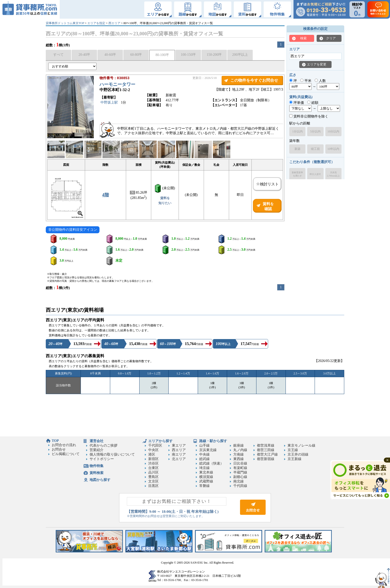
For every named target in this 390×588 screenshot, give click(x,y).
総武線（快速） (211, 463)
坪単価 (297, 103)
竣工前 (315, 149)
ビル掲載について (66, 454)
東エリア (179, 445)
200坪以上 (240, 55)
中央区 (153, 450)
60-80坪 (136, 55)
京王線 (293, 450)
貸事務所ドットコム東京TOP (65, 23)
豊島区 (153, 477)
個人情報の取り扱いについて (112, 454)
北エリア (179, 459)
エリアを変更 (317, 64)
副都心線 (240, 477)
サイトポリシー (102, 459)
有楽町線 (240, 468)
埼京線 (204, 468)
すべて (58, 55)
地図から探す (100, 480)
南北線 (239, 481)
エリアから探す (160, 441)
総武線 (204, 459)
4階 (106, 195)
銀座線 (239, 445)
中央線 (204, 454)
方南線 (239, 454)
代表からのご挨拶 (103, 445)
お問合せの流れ (64, 445)
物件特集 (97, 466)
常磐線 (204, 486)
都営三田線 (266, 450)
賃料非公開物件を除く (309, 116)
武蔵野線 (206, 481)
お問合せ (59, 449)
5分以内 (315, 131)
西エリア (114, 23)
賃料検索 (97, 473)
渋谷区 (153, 463)
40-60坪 (110, 55)
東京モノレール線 (301, 445)
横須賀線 (206, 477)
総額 (313, 103)
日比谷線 (240, 463)
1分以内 (297, 131)
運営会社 (97, 441)
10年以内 (333, 149)
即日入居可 (315, 174)
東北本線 (206, 472)
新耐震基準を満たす (297, 174)
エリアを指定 (96, 23)
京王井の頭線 (298, 454)
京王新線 (294, 459)
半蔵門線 (240, 472)
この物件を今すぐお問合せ (254, 80)
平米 (306, 81)
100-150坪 (188, 55)
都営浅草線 (266, 445)
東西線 (239, 459)
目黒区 (153, 486)
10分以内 (333, 131)
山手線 (204, 445)
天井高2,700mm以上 (333, 174)
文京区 (153, 481)
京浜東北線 (208, 450)
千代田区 (155, 445)
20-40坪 (84, 55)
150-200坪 (214, 55)
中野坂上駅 (109, 103)
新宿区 (153, 459)
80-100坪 (162, 55)
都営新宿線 (266, 459)
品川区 (153, 472)
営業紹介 (97, 450)
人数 (320, 81)
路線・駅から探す (213, 441)
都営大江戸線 (267, 454)
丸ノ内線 (240, 450)
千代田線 (240, 486)
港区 (152, 454)
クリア (331, 38)
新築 (297, 149)
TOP (55, 441)
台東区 (153, 468)
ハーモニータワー (117, 85)
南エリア (179, 454)
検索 (303, 38)
